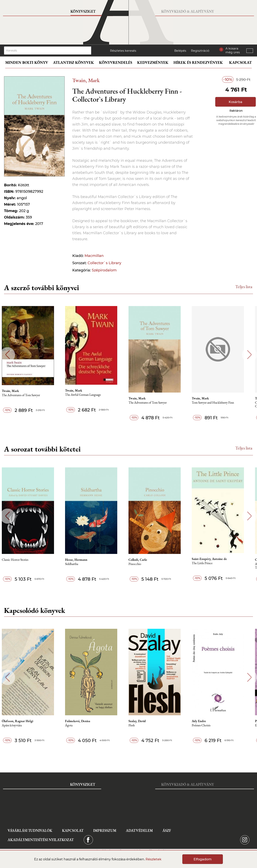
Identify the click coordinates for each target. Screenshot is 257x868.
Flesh (138, 725)
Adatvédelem (139, 830)
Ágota (74, 725)
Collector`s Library (104, 263)
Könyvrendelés (116, 62)
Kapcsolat (240, 62)
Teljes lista (244, 287)
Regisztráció (200, 51)
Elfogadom (203, 859)
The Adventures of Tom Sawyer (25, 395)
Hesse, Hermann (81, 560)
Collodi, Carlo (144, 560)
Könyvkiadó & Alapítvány (188, 11)
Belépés (180, 51)
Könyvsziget (83, 11)
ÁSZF (167, 830)
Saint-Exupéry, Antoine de (216, 559)
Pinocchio (141, 564)
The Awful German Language (88, 395)
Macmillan (94, 256)
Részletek (153, 859)
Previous (8, 355)
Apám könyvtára (16, 725)
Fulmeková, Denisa (83, 721)
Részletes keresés (123, 51)
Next (249, 355)
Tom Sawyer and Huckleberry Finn (220, 403)
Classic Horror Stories (19, 560)
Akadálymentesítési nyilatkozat (41, 840)
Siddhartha (77, 564)
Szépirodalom (104, 270)
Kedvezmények (153, 62)
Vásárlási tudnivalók (30, 830)
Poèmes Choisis (208, 725)
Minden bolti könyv (27, 62)
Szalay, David (143, 721)
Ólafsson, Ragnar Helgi (22, 721)
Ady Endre (206, 721)
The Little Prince (209, 563)
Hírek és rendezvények (198, 62)
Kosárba (236, 102)
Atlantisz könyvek (73, 62)
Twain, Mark (86, 80)
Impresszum (105, 830)
